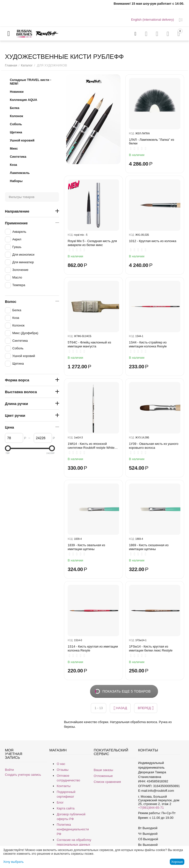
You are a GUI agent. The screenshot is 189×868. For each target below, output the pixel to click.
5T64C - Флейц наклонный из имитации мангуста (89, 344)
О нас (61, 764)
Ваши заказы (103, 770)
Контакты (63, 786)
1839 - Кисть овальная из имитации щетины (86, 547)
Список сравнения (107, 782)
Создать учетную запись (23, 775)
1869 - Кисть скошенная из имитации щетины (149, 547)
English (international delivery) (153, 20)
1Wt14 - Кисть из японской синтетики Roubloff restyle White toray (91, 446)
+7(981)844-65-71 (151, 808)
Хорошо (177, 862)
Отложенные (103, 776)
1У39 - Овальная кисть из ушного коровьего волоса (154, 446)
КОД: (132, 133)
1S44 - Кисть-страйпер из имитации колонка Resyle (148, 344)
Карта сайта (65, 808)
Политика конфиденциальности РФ (73, 829)
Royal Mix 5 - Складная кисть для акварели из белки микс (92, 243)
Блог (60, 802)
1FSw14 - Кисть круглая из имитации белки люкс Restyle (151, 648)
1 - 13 (99, 708)
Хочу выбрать (13, 862)
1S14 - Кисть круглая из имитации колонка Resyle (93, 648)
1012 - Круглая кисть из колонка (153, 241)
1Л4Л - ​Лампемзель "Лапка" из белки (152, 142)
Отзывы (63, 770)
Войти (9, 770)
